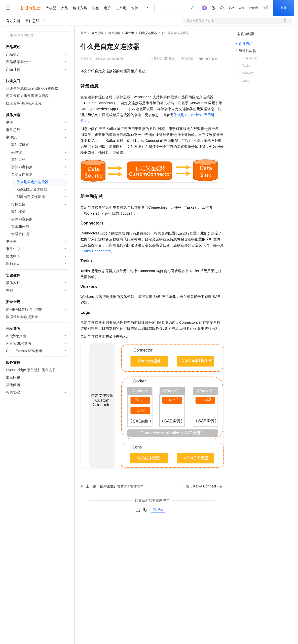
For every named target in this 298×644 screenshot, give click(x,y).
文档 (231, 8)
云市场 (121, 8)
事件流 (130, 33)
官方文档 (13, 21)
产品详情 (187, 59)
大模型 (51, 8)
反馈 (158, 510)
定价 (107, 8)
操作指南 (114, 33)
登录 (284, 8)
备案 (242, 8)
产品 (65, 8)
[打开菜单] (8, 8)
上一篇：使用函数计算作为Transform (112, 486)
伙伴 (135, 8)
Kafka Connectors (96, 251)
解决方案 (80, 8)
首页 (83, 33)
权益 (95, 8)
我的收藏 (212, 59)
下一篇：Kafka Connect (201, 486)
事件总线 (32, 21)
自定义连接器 (148, 33)
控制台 (254, 8)
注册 (265, 8)
